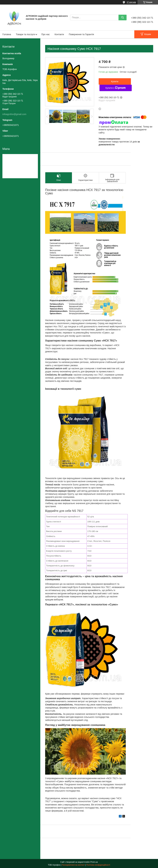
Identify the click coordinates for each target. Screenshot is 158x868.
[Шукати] (123, 18)
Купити (115, 81)
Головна (7, 34)
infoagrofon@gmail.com (14, 114)
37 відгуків (131, 2)
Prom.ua (94, 862)
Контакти (59, 34)
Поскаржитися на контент (73, 865)
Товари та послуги (25, 34)
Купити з (116, 88)
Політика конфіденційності (98, 865)
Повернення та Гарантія (81, 34)
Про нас (45, 34)
